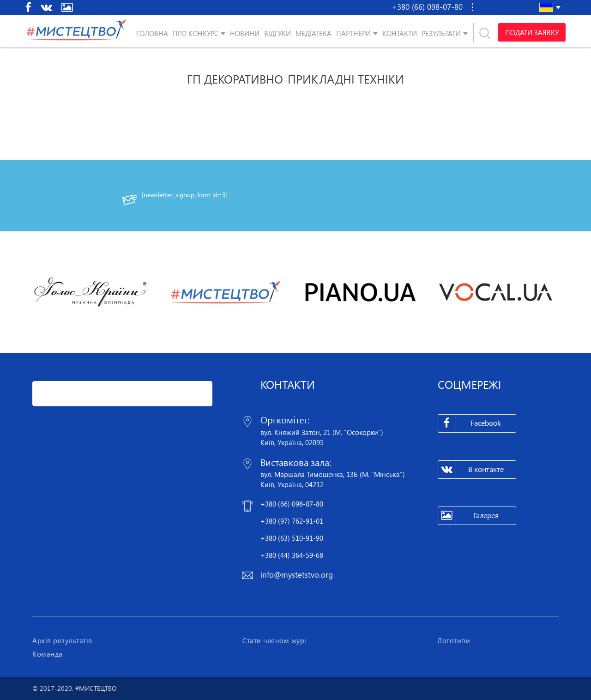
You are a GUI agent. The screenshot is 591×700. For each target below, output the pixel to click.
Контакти (400, 33)
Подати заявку (532, 32)
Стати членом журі (274, 640)
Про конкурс (196, 33)
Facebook (470, 423)
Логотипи (454, 640)
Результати (441, 33)
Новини (245, 33)
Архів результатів (62, 640)
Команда (48, 654)
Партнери (353, 33)
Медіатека (314, 33)
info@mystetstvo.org (297, 575)
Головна (152, 33)
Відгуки (277, 33)
